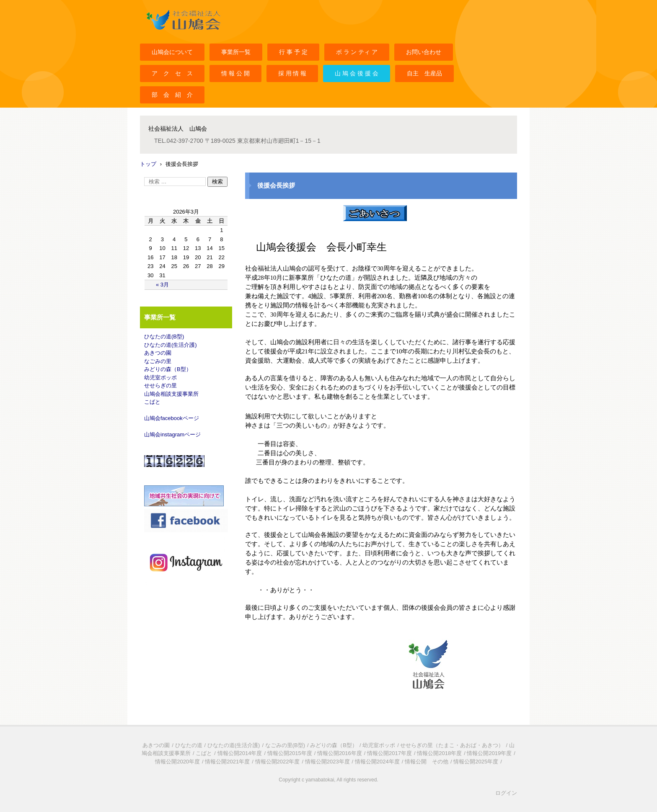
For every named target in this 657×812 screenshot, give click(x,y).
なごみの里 (158, 361)
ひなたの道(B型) (164, 336)
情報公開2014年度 (240, 753)
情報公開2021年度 (227, 762)
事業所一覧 (236, 52)
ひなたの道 (189, 745)
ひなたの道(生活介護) (171, 345)
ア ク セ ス (172, 73)
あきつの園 (158, 353)
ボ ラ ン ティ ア (357, 52)
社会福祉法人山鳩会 (170, 35)
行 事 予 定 (293, 52)
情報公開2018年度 (439, 753)
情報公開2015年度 (290, 753)
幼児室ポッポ (160, 378)
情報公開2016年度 (340, 753)
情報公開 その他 (427, 762)
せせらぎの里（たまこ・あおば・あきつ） (452, 745)
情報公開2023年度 (327, 762)
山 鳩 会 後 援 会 (356, 73)
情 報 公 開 (235, 73)
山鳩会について (172, 52)
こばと (152, 402)
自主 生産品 (424, 73)
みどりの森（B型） (168, 369)
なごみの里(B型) (285, 745)
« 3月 (162, 285)
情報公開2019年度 (489, 753)
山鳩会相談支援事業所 (171, 394)
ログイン (506, 793)
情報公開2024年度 (377, 762)
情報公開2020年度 (177, 762)
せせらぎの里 (160, 385)
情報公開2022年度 (278, 762)
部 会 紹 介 (172, 95)
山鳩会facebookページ (172, 418)
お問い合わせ (424, 52)
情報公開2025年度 (476, 762)
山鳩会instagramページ (172, 434)
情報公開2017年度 (389, 753)
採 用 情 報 (292, 73)
